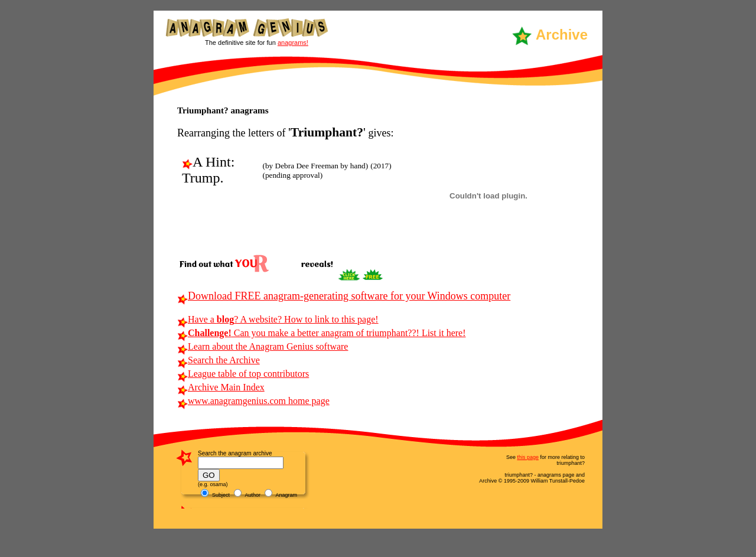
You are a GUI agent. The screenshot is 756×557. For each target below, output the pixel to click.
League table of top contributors (243, 374)
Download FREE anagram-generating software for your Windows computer (344, 296)
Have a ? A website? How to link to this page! (278, 319)
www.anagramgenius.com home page (253, 401)
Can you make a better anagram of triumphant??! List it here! (322, 333)
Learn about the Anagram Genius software (263, 346)
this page (528, 457)
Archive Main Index (221, 387)
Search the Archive (219, 360)
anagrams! (293, 43)
